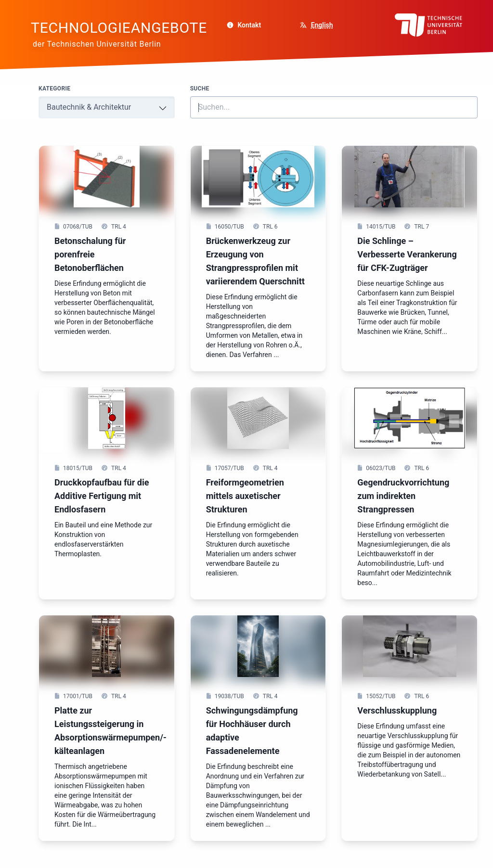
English (322, 25)
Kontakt (244, 25)
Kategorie (54, 89)
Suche (200, 89)
